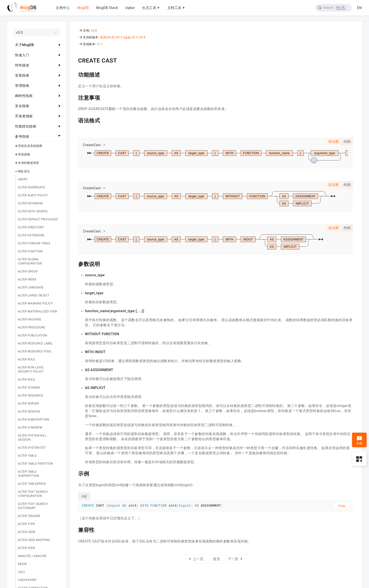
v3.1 (119, 37)
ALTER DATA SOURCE (33, 211)
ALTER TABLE (27, 456)
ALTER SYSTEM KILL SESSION (32, 438)
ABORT (23, 179)
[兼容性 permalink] (74, 529)
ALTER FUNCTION (30, 251)
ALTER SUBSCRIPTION (34, 420)
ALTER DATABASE (30, 203)
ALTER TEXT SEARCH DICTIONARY (33, 506)
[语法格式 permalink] (74, 120)
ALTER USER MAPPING (34, 540)
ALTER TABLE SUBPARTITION (29, 474)
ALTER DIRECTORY (31, 227)
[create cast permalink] (74, 60)
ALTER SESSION (29, 412)
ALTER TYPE (27, 524)
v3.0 (94, 31)
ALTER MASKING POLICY (35, 303)
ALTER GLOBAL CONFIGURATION (30, 261)
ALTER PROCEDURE (32, 327)
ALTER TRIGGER (29, 516)
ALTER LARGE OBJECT (34, 295)
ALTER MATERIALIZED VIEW (38, 311)
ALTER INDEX (27, 279)
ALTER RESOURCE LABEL (36, 343)
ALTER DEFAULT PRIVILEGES (38, 219)
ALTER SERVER (28, 404)
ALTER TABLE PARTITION (36, 464)
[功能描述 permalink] (74, 74)
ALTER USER (27, 532)
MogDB (83, 8)
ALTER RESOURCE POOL (35, 351)
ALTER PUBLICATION (33, 335)
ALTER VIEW (26, 548)
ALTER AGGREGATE (32, 187)
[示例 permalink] (74, 473)
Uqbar (130, 8)
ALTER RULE (27, 380)
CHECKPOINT (27, 580)
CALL (22, 572)
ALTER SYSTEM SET (32, 448)
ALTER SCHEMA (29, 388)
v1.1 (100, 44)
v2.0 (143, 37)
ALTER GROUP (28, 271)
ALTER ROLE (27, 359)
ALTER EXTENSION (31, 235)
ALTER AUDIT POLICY (33, 195)
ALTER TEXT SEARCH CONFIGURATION (33, 494)
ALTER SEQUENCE (31, 396)
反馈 (359, 440)
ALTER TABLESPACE (32, 484)
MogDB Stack (107, 8)
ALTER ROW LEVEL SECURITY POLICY (31, 369)
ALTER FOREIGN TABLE (34, 243)
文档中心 (63, 8)
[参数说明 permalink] (74, 263)
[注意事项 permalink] (74, 97)
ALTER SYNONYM (30, 428)
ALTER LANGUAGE (31, 287)
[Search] (333, 8)
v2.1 (135, 37)
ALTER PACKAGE (30, 319)
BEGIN (22, 564)
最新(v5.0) (107, 37)
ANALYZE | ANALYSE (32, 556)
